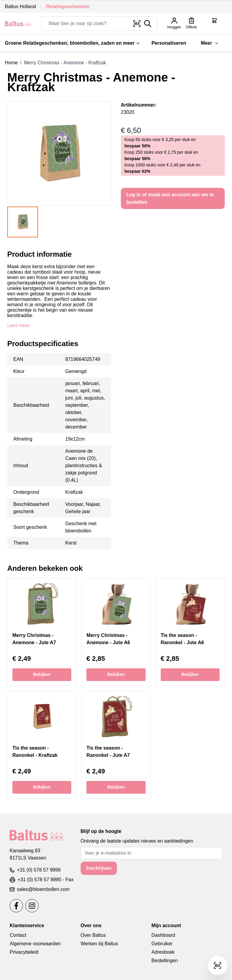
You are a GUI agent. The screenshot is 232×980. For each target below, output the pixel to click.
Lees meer (19, 325)
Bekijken (42, 674)
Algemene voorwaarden (35, 944)
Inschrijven (99, 868)
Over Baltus (93, 935)
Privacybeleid (24, 952)
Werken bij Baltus (99, 944)
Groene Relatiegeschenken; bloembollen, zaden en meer (73, 43)
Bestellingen (164, 961)
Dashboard (163, 935)
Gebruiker (162, 944)
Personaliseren (169, 43)
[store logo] (18, 24)
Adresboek (163, 952)
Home (11, 63)
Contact (18, 935)
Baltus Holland (20, 6)
